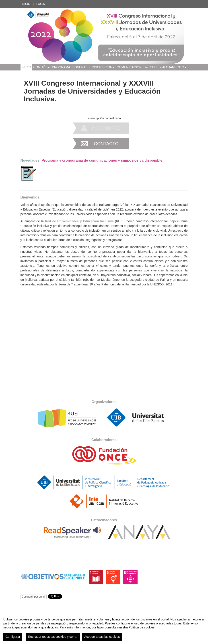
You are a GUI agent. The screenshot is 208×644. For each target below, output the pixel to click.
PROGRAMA (61, 67)
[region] (104, 627)
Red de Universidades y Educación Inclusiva (79, 221)
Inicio (26, 4)
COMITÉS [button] (41, 67)
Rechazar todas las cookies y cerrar (53, 637)
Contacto (106, 144)
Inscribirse (106, 128)
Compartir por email (34, 597)
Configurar (13, 637)
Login (41, 4)
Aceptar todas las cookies (102, 637)
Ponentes (81, 67)
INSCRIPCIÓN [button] (103, 67)
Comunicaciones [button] (132, 67)
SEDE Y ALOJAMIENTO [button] (168, 67)
